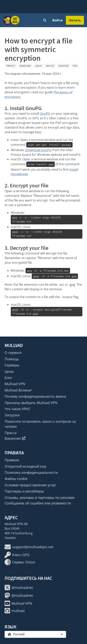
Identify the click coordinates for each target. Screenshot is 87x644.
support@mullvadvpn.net (29, 547)
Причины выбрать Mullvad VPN (31, 403)
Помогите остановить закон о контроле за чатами (40, 424)
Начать (75, 20)
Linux (38, 66)
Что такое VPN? (17, 409)
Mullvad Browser (18, 390)
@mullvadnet (19, 588)
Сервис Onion (20, 562)
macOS (50, 66)
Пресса (11, 433)
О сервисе (13, 353)
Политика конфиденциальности (31, 472)
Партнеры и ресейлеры (24, 491)
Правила (12, 460)
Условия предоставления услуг (30, 485)
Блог (8, 378)
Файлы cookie (16, 479)
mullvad (15, 611)
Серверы (12, 365)
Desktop (63, 66)
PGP (75, 66)
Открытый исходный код (25, 466)
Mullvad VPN (15, 384)
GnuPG (45, 114)
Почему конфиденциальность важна (35, 396)
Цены (9, 371)
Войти (58, 20)
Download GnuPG (38, 150)
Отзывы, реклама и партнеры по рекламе (40, 498)
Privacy (11, 66)
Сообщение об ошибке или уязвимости (38, 503)
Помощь (12, 359)
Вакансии (15, 438)
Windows (25, 66)
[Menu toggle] (15, 20)
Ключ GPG (17, 555)
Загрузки (12, 415)
